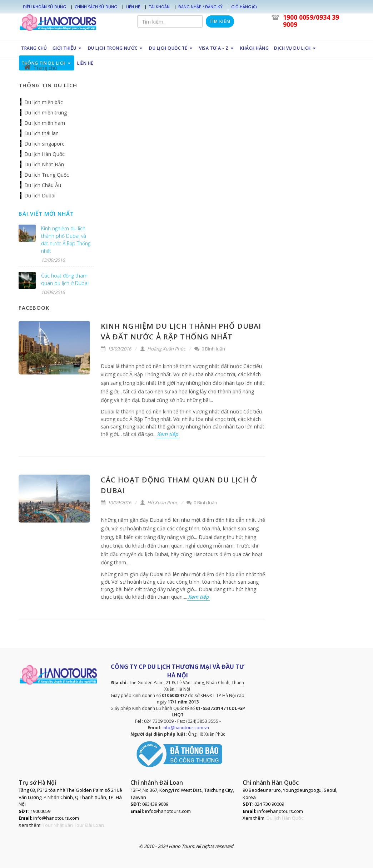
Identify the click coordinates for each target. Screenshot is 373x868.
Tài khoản (159, 7)
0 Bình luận (210, 349)
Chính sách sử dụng (96, 7)
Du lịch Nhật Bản (44, 164)
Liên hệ (133, 7)
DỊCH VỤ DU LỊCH (295, 48)
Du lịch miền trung (46, 112)
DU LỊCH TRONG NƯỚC (116, 48)
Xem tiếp (168, 434)
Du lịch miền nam (45, 123)
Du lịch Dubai (40, 195)
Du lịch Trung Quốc (47, 175)
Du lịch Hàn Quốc (44, 154)
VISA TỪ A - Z (217, 48)
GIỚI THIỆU (67, 48)
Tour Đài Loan (89, 825)
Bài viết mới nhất (46, 214)
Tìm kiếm (220, 21)
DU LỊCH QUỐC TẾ (171, 48)
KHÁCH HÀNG (254, 48)
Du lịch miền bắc (44, 102)
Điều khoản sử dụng (44, 7)
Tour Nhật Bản (58, 825)
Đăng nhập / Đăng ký (200, 7)
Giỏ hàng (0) (244, 7)
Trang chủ (41, 68)
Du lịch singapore (44, 144)
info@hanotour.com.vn (186, 728)
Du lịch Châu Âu (43, 185)
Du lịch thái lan (41, 133)
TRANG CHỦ (34, 48)
